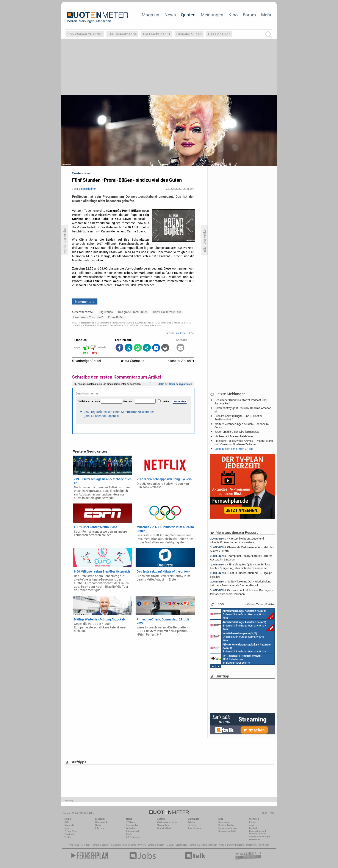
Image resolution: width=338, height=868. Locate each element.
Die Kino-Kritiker (226, 825)
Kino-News (224, 822)
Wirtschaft (131, 828)
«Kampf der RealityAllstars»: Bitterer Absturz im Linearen (241, 558)
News (170, 15)
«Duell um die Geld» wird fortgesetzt (237, 432)
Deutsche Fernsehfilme (246, 845)
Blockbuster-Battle (227, 831)
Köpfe (129, 834)
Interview (100, 828)
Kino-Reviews (194, 828)
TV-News (130, 822)
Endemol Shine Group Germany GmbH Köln (242, 614)
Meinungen (212, 15)
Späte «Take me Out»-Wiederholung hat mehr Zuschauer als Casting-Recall (241, 583)
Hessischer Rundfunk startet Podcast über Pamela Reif (241, 402)
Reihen (99, 825)
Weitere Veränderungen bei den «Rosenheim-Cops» (242, 426)
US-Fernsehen (133, 837)
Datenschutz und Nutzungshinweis (258, 832)
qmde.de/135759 (185, 333)
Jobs (252, 825)
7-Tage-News (71, 831)
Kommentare (85, 301)
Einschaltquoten (156, 845)
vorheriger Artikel (86, 361)
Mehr (266, 15)
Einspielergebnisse (228, 828)
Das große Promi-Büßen (133, 312)
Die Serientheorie (123, 34)
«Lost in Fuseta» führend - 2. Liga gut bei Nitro (241, 575)
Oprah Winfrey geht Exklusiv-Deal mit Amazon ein (243, 410)
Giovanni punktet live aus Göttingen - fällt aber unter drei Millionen (241, 592)
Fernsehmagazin (100, 845)
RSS (67, 822)
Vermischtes (132, 825)
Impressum (255, 840)
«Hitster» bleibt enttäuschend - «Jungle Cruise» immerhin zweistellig (238, 540)
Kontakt (253, 828)
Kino (233, 15)
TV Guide (170, 845)
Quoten (188, 15)
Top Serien (264, 845)
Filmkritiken (116, 845)
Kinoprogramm (226, 845)
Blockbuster (182, 845)
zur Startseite (132, 361)
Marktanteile (163, 825)
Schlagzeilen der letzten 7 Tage (234, 449)
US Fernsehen (130, 845)
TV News (142, 845)
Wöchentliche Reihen (167, 822)
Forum (249, 15)
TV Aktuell (85, 845)
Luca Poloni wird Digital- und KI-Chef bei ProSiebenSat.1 (239, 418)
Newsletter (70, 825)
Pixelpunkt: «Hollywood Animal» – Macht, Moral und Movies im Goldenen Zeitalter (244, 442)
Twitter (68, 837)
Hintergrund (101, 822)
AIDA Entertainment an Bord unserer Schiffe (236, 659)
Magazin (150, 15)
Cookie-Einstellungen (260, 837)
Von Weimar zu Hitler (85, 34)
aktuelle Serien (210, 845)
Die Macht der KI (156, 34)
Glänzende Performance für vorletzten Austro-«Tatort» (242, 549)
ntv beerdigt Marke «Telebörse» (234, 436)
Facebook (69, 834)
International (132, 831)
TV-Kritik (192, 825)
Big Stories (106, 312)
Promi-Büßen (116, 317)
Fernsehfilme (195, 845)
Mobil (67, 828)
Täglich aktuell (164, 828)
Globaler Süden (189, 34)
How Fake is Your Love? (88, 317)
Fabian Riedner (86, 189)
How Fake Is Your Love (167, 312)
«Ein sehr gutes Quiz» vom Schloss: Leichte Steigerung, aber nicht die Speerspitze (240, 566)
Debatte (191, 822)
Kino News (74, 845)
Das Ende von (219, 34)
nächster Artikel (181, 361)
